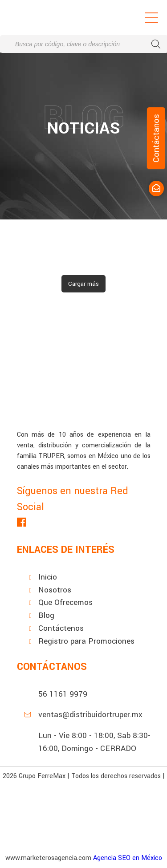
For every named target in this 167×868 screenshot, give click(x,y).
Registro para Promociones (86, 641)
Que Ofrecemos (65, 602)
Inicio (48, 577)
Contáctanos (156, 138)
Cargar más (83, 284)
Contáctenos (61, 628)
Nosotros (55, 590)
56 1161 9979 (63, 694)
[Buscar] (156, 44)
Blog (46, 615)
